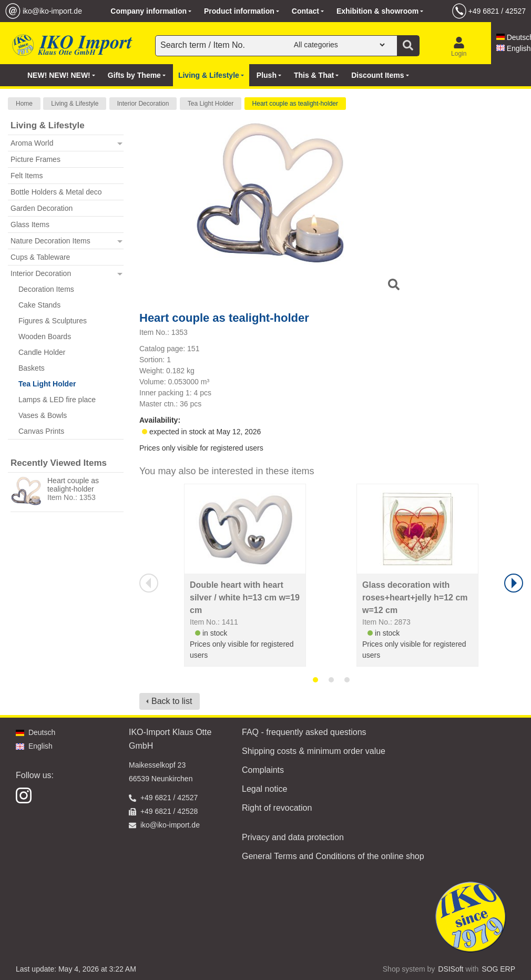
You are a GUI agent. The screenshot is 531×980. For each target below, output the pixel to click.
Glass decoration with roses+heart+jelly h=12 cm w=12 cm (415, 598)
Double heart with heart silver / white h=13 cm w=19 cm (245, 598)
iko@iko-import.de (52, 11)
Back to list (172, 701)
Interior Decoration (143, 104)
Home (24, 104)
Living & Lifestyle (75, 104)
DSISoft (451, 969)
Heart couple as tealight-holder (295, 104)
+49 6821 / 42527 (497, 11)
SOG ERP (498, 969)
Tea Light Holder (211, 104)
